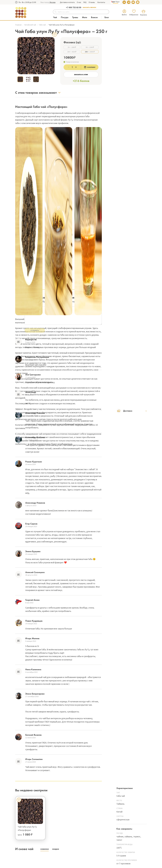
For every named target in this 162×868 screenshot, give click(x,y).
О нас (79, 2)
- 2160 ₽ (90, 47)
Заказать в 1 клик (81, 75)
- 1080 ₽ (72, 47)
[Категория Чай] (56, 17)
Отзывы (92, 2)
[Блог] (107, 17)
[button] (52, 2)
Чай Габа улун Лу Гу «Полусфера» (27, 828)
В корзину (90, 67)
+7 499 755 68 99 (74, 7)
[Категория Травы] (76, 17)
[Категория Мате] (86, 17)
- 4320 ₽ (72, 52)
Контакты (101, 2)
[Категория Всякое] (95, 17)
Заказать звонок (89, 7)
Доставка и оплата (67, 2)
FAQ (85, 2)
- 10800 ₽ (90, 52)
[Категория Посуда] (66, 17)
